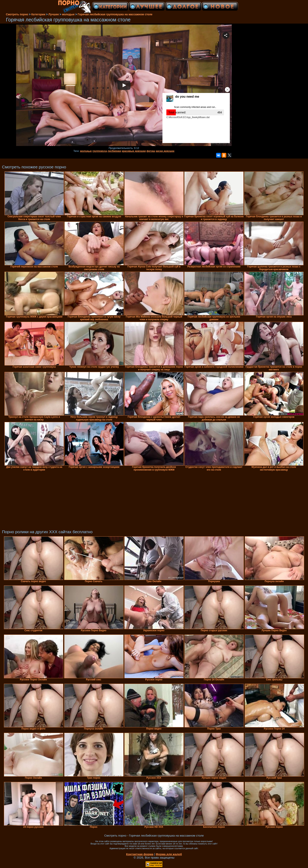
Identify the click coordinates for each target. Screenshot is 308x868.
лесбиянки (114, 151)
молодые (86, 151)
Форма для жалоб (169, 854)
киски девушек (165, 151)
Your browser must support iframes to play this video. (124, 85)
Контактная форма (140, 854)
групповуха (100, 151)
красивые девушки (134, 151)
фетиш (151, 151)
